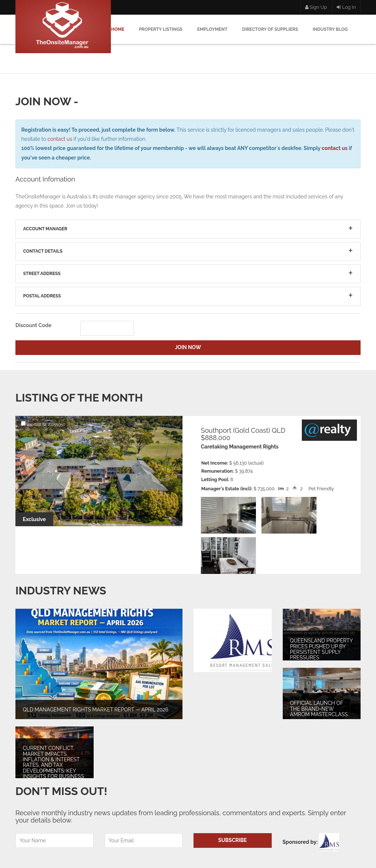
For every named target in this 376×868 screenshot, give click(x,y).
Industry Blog (330, 29)
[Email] (144, 840)
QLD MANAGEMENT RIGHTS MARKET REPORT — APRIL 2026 (96, 710)
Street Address (42, 274)
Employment (212, 29)
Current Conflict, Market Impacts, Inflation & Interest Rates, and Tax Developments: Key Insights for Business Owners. (53, 765)
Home (118, 29)
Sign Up (316, 7)
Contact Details (43, 251)
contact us (60, 139)
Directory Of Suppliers (270, 29)
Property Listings (161, 29)
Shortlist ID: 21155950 (43, 424)
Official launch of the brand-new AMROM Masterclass (319, 709)
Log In (346, 7)
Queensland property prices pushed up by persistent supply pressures (321, 649)
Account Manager (45, 229)
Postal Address (42, 296)
